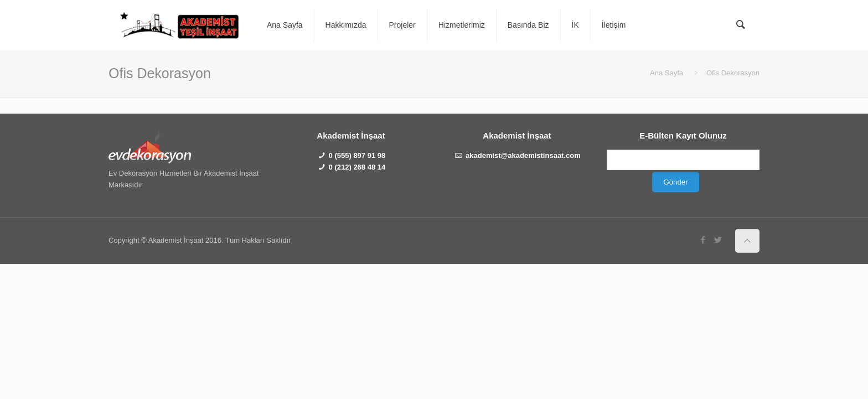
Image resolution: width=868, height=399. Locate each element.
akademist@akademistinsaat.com (523, 155)
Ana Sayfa (666, 73)
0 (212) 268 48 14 (357, 167)
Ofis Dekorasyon (733, 73)
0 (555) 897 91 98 (357, 155)
